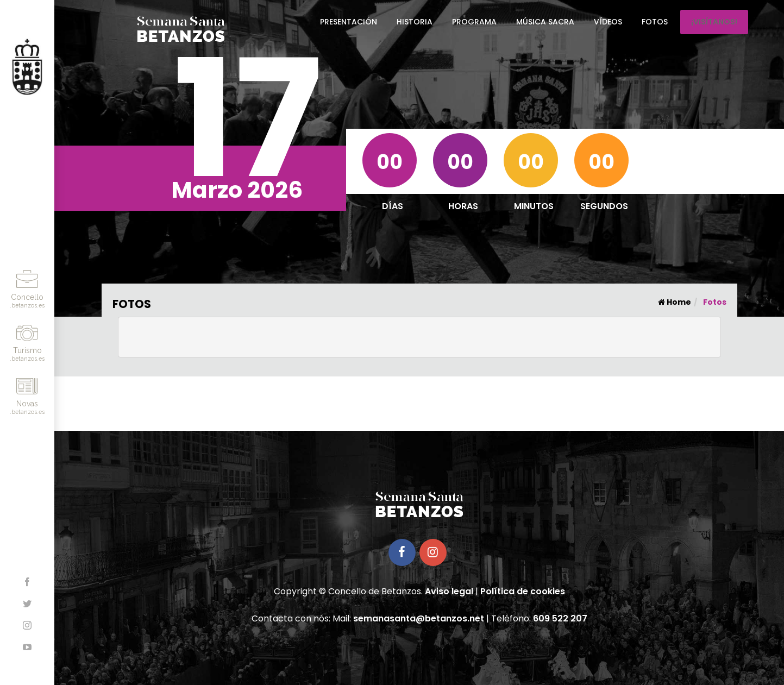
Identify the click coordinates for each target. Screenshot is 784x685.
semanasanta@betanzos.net (419, 618)
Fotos (655, 22)
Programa (474, 22)
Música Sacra (545, 22)
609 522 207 (560, 618)
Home (675, 302)
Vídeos (608, 22)
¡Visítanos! (714, 22)
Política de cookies (523, 591)
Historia (415, 22)
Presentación (349, 22)
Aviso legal (449, 591)
